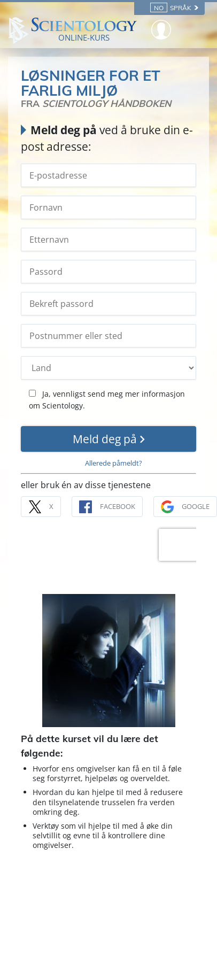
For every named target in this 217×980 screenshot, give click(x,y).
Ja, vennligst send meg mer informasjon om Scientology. (107, 400)
